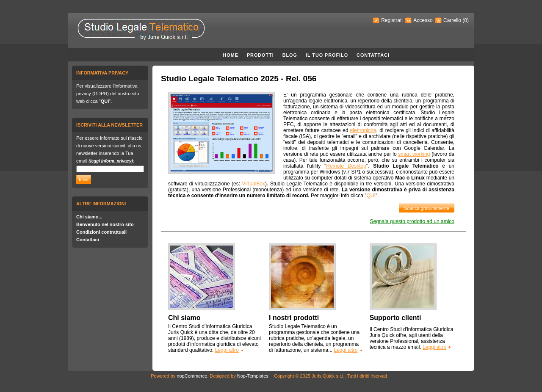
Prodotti (260, 55)
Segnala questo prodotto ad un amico (412, 221)
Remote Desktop (346, 166)
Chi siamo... (89, 217)
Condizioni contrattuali (101, 232)
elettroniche (363, 130)
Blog (290, 55)
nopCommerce (192, 376)
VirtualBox (254, 184)
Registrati (392, 20)
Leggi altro (227, 350)
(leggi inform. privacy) (111, 161)
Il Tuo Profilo (327, 55)
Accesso (423, 20)
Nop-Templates (253, 376)
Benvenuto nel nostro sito (105, 224)
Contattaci (373, 55)
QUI (105, 101)
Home (231, 55)
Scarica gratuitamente (427, 208)
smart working (414, 154)
